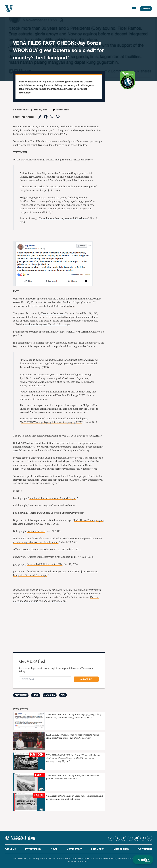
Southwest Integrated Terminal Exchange (47, 324)
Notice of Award (36, 531)
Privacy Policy (33, 849)
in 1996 (42, 469)
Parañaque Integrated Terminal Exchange (52, 506)
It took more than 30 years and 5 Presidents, (64, 218)
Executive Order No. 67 (54, 313)
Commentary (74, 849)
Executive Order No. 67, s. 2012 (48, 550)
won (100, 332)
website (70, 306)
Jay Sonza (50, 695)
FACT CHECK (21, 695)
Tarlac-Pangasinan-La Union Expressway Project (56, 513)
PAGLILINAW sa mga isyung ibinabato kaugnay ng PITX (51, 422)
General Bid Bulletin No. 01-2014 (45, 564)
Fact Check (98, 849)
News (36, 695)
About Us (10, 849)
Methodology (121, 849)
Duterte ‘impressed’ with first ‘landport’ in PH (53, 557)
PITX (63, 695)
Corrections (145, 849)
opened (43, 332)
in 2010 (91, 461)
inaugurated (61, 160)
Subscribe (146, 9)
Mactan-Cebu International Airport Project (53, 498)
